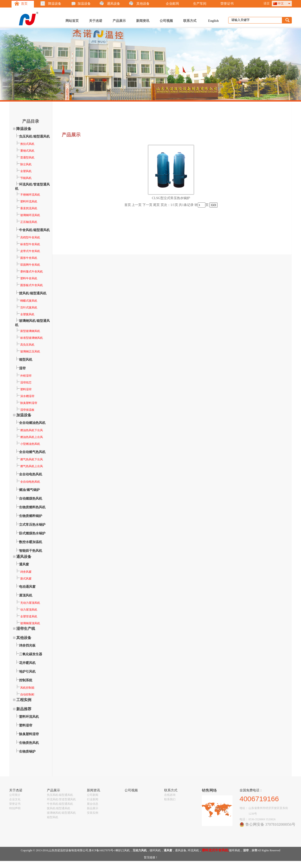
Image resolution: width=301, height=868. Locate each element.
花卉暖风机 (27, 663)
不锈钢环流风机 (28, 195)
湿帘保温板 (25, 410)
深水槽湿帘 (25, 396)
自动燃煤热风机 (31, 499)
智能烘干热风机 (31, 551)
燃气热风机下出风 (29, 459)
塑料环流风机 (26, 201)
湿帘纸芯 (24, 383)
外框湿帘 (24, 376)
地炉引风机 (27, 672)
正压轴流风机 (26, 222)
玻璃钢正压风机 (28, 351)
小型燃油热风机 (28, 444)
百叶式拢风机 (26, 308)
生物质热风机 (29, 743)
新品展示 (93, 808)
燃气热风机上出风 (29, 466)
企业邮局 (172, 4)
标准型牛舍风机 (28, 244)
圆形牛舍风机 (26, 258)
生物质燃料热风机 (32, 507)
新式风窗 (24, 579)
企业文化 (15, 799)
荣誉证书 (227, 4)
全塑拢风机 (25, 314)
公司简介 (15, 795)
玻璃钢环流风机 (28, 215)
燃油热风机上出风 (29, 437)
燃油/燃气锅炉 (29, 490)
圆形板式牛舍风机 (29, 285)
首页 (24, 4)
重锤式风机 (25, 151)
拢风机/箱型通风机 (33, 293)
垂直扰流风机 (26, 208)
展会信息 (93, 804)
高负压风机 (25, 345)
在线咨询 (170, 795)
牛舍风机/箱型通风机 (34, 230)
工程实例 (24, 700)
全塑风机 (24, 171)
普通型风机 (25, 158)
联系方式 (190, 21)
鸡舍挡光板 (27, 645)
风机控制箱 (25, 688)
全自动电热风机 (31, 474)
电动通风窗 (27, 587)
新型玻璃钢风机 (28, 331)
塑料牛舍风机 (26, 278)
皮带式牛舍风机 (28, 251)
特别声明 (15, 808)
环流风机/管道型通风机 (61, 799)
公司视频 (166, 21)
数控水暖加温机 (31, 542)
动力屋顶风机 (26, 610)
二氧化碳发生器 (31, 654)
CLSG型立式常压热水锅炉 (171, 198)
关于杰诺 (96, 21)
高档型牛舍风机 (28, 237)
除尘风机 (24, 164)
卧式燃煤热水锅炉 (32, 533)
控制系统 (26, 680)
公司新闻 (93, 795)
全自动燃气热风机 (32, 452)
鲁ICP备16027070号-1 (102, 850)
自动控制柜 (25, 694)
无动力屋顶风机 (28, 603)
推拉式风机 (25, 144)
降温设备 (55, 4)
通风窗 (24, 564)
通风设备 (114, 4)
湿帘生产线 (26, 629)
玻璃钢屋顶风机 (28, 623)
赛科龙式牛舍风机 (215, 850)
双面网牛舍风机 (28, 265)
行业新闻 (93, 799)
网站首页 (72, 21)
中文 (281, 3)
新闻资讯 (143, 21)
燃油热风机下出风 (29, 430)
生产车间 (200, 4)
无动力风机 (140, 850)
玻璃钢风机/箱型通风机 (61, 813)
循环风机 (155, 850)
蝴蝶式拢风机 (26, 301)
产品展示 (119, 21)
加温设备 (84, 4)
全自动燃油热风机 (32, 423)
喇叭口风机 (123, 850)
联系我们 (170, 799)
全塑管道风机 (26, 616)
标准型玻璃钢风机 (29, 338)
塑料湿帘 (24, 389)
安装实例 (93, 813)
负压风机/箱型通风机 (34, 136)
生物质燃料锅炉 (31, 516)
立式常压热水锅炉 (32, 525)
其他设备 (143, 4)
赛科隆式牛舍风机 (29, 272)
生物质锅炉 (27, 752)
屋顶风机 (26, 595)
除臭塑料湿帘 (26, 403)
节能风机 (24, 178)
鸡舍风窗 (24, 572)
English (213, 21)
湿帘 (22, 368)
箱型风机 (26, 360)
